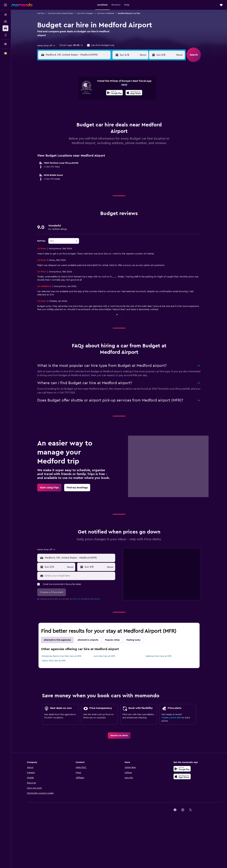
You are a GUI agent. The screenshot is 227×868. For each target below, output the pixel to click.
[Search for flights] (5, 15)
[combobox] (46, 46)
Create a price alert (171, 718)
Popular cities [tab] (112, 640)
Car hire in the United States (61, 13)
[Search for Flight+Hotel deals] (5, 35)
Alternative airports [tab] (88, 640)
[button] (5, 5)
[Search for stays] (5, 22)
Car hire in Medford (106, 13)
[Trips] (5, 44)
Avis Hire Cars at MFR (104, 656)
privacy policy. (94, 599)
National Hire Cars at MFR (159, 656)
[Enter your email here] (79, 576)
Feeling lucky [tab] (133, 640)
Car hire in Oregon (85, 13)
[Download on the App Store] (134, 93)
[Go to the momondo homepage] (22, 5)
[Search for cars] (5, 28)
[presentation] (134, 93)
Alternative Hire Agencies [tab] (57, 640)
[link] (49, 488)
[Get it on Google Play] (114, 93)
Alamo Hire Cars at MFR (54, 661)
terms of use (78, 599)
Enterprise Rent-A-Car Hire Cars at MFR (62, 656)
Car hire (41, 13)
